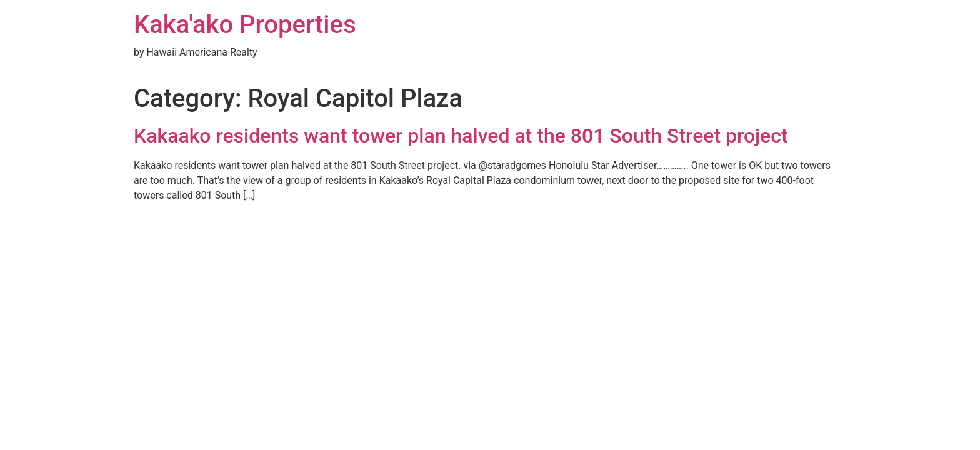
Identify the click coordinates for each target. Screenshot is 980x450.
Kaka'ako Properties (245, 25)
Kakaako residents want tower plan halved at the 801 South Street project (461, 136)
